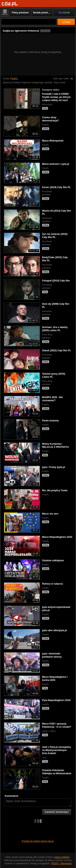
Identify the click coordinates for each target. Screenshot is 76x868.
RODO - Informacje (61, 863)
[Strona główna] (10, 4)
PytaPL (14, 79)
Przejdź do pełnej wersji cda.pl (38, 841)
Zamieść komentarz (57, 812)
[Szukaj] (29, 22)
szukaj (66, 22)
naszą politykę (62, 857)
